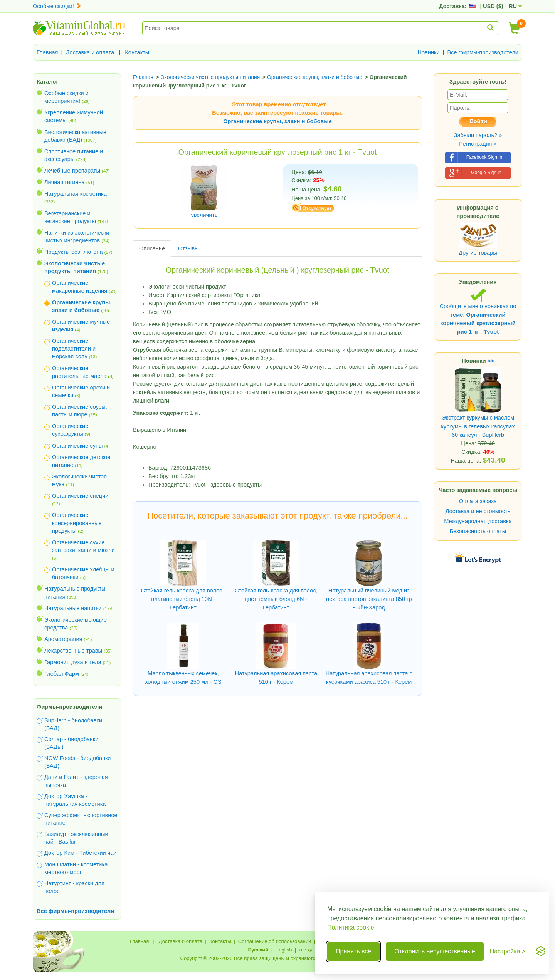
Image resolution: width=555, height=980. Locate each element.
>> (491, 361)
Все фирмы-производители (483, 52)
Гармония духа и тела (73, 662)
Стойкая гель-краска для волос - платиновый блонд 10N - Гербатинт (183, 599)
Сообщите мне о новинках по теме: (478, 311)
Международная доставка (478, 521)
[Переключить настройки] (508, 951)
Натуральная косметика (76, 194)
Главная (47, 52)
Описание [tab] (152, 248)
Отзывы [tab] (188, 248)
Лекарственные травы (73, 651)
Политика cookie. (351, 927)
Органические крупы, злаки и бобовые (277, 121)
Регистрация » (478, 144)
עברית (306, 950)
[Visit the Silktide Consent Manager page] (541, 951)
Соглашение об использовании (275, 941)
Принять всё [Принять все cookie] (353, 951)
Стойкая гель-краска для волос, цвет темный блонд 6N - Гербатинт (276, 599)
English (283, 950)
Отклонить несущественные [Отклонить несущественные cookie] (435, 951)
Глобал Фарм (62, 674)
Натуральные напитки (73, 608)
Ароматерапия (63, 639)
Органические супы (77, 446)
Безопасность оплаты (478, 531)
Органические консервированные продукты (77, 523)
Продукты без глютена (74, 252)
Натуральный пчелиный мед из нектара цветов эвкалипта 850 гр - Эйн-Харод (369, 599)
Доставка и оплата (90, 52)
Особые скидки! (57, 6)
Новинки (428, 52)
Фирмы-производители (69, 707)
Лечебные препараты (72, 171)
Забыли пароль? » (478, 135)
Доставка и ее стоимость (478, 511)
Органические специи (80, 496)
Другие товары (478, 253)
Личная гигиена (65, 182)
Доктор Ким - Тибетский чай (81, 853)
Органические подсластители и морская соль (74, 349)
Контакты (137, 52)
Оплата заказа (478, 501)
